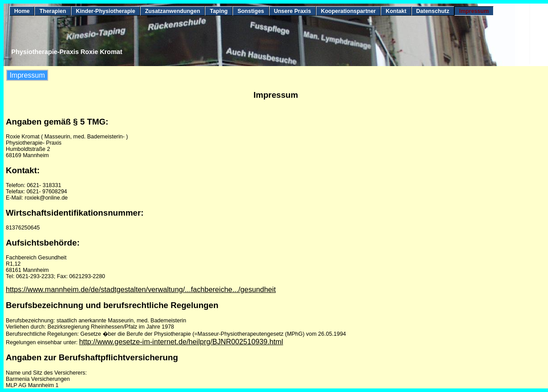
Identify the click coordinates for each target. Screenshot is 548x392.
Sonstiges (251, 11)
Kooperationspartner (348, 11)
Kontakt (396, 11)
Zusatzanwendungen (172, 11)
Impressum (474, 11)
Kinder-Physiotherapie (106, 11)
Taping (219, 11)
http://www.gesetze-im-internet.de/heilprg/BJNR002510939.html (181, 342)
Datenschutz (433, 11)
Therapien (53, 11)
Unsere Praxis (293, 11)
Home (22, 11)
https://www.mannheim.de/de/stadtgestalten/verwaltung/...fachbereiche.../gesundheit (141, 289)
